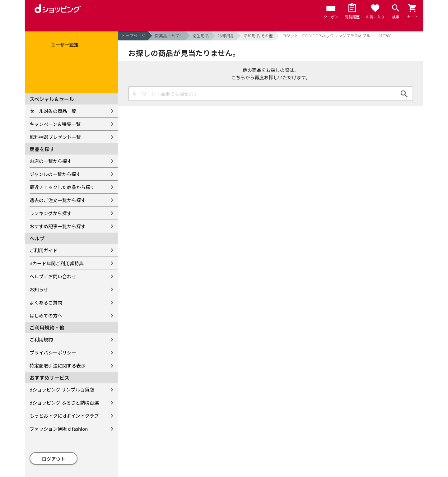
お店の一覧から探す (51, 161)
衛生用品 (201, 36)
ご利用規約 (41, 339)
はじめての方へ (46, 315)
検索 (404, 94)
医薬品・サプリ (169, 36)
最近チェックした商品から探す (62, 187)
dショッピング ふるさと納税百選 (64, 403)
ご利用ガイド (44, 250)
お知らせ (39, 289)
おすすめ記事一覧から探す (58, 226)
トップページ (133, 36)
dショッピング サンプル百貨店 (62, 389)
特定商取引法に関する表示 (58, 366)
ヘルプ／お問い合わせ (53, 276)
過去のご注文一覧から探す (58, 200)
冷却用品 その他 (258, 36)
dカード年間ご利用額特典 (57, 263)
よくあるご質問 (46, 302)
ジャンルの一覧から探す (55, 174)
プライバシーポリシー (53, 352)
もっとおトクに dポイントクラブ (64, 416)
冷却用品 (226, 36)
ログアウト (54, 459)
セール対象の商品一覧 (53, 111)
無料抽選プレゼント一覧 (55, 137)
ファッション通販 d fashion (59, 429)
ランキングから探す (51, 213)
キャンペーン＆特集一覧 (55, 124)
